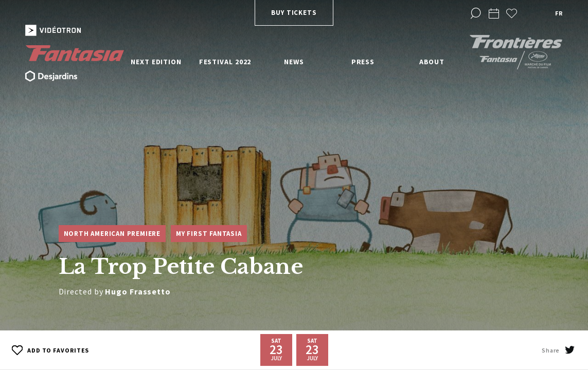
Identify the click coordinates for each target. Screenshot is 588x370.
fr (559, 13)
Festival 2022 (225, 62)
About (432, 62)
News (294, 62)
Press (363, 62)
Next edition (156, 62)
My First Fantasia (209, 234)
